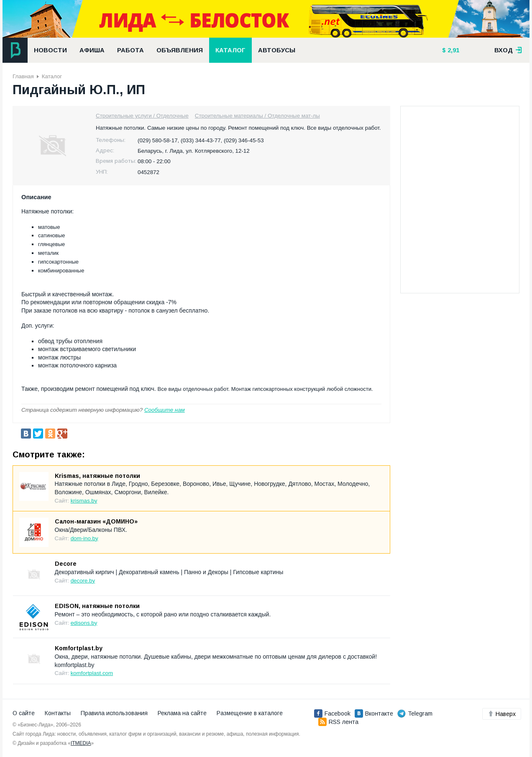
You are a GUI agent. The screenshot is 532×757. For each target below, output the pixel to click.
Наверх (502, 714)
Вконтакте (374, 713)
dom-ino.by (84, 538)
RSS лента (338, 722)
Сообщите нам (165, 410)
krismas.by (84, 501)
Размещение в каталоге (250, 713)
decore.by (83, 581)
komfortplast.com (92, 673)
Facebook (332, 713)
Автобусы (277, 50)
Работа (130, 50)
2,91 (453, 50)
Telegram (415, 713)
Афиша (92, 50)
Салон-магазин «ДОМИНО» (96, 521)
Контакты (58, 713)
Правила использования (114, 713)
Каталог (230, 50)
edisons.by (84, 623)
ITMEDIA (81, 743)
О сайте (24, 713)
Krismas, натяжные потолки (97, 476)
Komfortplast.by (79, 648)
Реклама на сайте (182, 713)
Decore (66, 564)
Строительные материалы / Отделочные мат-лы (257, 116)
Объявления (180, 50)
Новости (50, 50)
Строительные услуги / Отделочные (142, 116)
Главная (23, 76)
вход (508, 50)
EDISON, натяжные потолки (97, 606)
